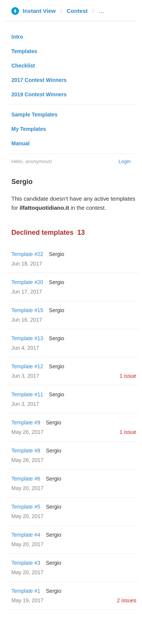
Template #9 (26, 423)
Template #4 (26, 535)
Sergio (56, 254)
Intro (17, 37)
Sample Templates (34, 115)
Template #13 (27, 338)
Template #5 (26, 507)
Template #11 (27, 394)
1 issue (128, 376)
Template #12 (27, 366)
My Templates (29, 129)
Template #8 (26, 451)
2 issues (127, 600)
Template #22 (27, 254)
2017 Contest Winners (39, 80)
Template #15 (27, 310)
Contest (77, 11)
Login (125, 161)
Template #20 (27, 282)
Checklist (23, 66)
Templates (24, 51)
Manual (20, 143)
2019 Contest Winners (39, 94)
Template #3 (26, 563)
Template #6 (26, 479)
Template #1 (26, 591)
